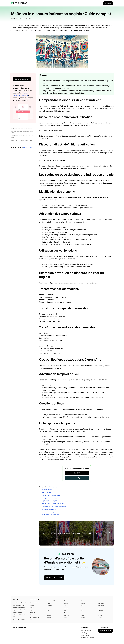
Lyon (65, 606)
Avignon (32, 610)
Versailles (100, 618)
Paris (82, 610)
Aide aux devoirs (17, 612)
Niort (82, 608)
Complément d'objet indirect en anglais (54, 504)
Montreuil (66, 615)
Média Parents (85, 635)
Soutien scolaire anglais (19, 608)
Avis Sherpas (85, 633)
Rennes (83, 618)
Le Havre (49, 615)
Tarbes (100, 608)
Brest (31, 615)
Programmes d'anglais (19, 619)
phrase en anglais (54, 487)
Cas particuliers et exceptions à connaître (21, 140)
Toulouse (100, 613)
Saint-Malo (101, 603)
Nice (82, 606)
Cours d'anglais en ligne (19, 605)
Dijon (48, 610)
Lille (65, 601)
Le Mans (49, 618)
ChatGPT (77, 473)
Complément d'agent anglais (51, 495)
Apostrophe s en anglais (50, 501)
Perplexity (77, 478)
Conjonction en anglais (49, 512)
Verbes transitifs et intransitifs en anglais (54, 506)
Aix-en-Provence (34, 603)
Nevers (83, 603)
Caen (31, 619)
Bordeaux (32, 612)
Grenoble (49, 613)
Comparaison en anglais (50, 498)
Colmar (49, 603)
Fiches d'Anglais (28, 148)
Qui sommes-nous (86, 631)
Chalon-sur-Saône (51, 601)
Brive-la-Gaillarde (34, 617)
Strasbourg (101, 606)
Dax (48, 608)
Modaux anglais (47, 490)
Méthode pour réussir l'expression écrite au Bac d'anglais (77, 533)
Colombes (49, 606)
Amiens (32, 605)
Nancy (65, 618)
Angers (32, 608)
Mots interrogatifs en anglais (51, 515)
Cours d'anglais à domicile (20, 603)
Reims (82, 615)
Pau (82, 613)
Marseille (66, 608)
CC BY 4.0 (28, 18)
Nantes (83, 601)
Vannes (100, 615)
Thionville (100, 610)
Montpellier (67, 613)
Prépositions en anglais (49, 509)
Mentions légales (86, 638)
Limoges (66, 603)
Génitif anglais (47, 492)
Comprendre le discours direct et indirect (21, 128)
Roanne (100, 601)
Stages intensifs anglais (19, 610)
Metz (65, 610)
